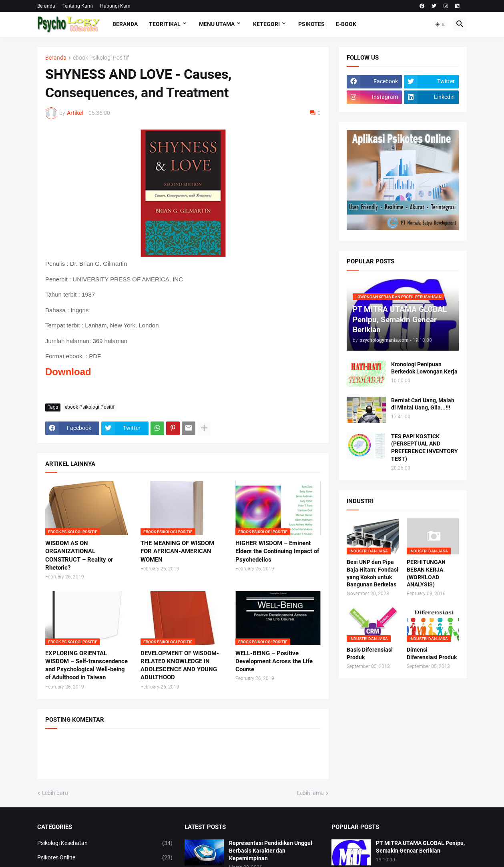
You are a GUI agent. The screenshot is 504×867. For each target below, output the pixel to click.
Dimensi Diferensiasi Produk (432, 653)
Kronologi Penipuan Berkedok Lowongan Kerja (424, 368)
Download (68, 372)
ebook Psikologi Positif (101, 58)
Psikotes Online (105, 858)
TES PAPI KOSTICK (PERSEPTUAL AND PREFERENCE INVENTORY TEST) (425, 448)
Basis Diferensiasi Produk (370, 653)
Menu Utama (217, 24)
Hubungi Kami (116, 6)
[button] (440, 24)
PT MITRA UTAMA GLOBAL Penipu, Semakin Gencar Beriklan (420, 847)
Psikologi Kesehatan (105, 843)
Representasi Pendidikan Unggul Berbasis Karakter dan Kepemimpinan (271, 851)
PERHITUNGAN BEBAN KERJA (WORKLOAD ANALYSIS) (426, 573)
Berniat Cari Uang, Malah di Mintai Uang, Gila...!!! (423, 404)
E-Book (346, 24)
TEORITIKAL (165, 24)
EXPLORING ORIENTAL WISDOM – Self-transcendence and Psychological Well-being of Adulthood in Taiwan (86, 665)
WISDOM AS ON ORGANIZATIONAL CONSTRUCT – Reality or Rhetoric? (79, 555)
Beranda (46, 6)
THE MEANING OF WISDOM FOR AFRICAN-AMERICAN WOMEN (177, 551)
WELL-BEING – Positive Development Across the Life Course (274, 661)
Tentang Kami (78, 6)
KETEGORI (266, 24)
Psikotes (311, 24)
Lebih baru (55, 793)
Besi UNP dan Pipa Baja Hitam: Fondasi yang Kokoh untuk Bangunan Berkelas (372, 573)
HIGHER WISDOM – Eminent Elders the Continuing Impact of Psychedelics (277, 551)
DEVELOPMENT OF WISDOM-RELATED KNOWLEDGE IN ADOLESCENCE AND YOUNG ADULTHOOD (180, 665)
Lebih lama (310, 793)
